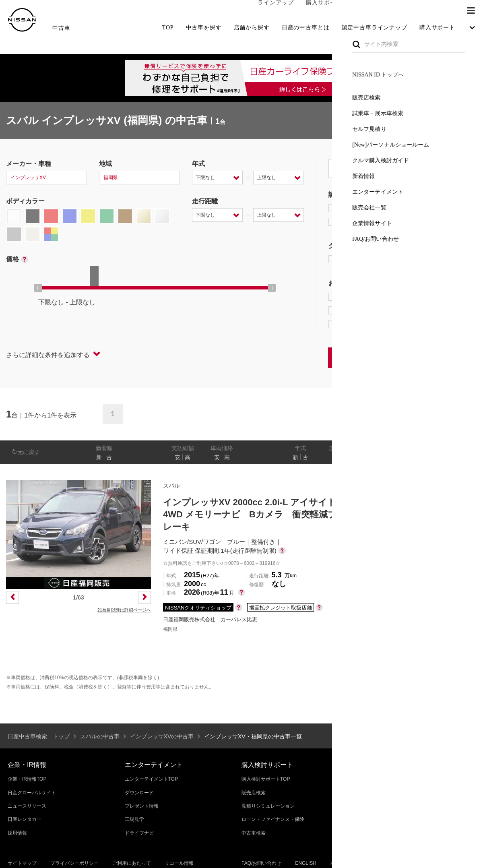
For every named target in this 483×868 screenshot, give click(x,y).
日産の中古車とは (306, 28)
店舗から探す (252, 28)
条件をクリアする (451, 357)
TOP (168, 28)
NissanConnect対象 (366, 324)
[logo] (22, 20)
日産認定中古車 (356, 222)
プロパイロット (430, 297)
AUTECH (415, 259)
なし (450, 457)
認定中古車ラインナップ (375, 28)
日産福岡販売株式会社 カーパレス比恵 (210, 619)
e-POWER (349, 297)
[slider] (38, 288)
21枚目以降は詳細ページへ (124, 610)
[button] (471, 10)
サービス (407, 11)
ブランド (443, 11)
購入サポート (316, 11)
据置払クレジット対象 (370, 310)
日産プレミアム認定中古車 (372, 208)
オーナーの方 (364, 11)
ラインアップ (268, 11)
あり (465, 457)
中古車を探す (204, 28)
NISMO (457, 259)
